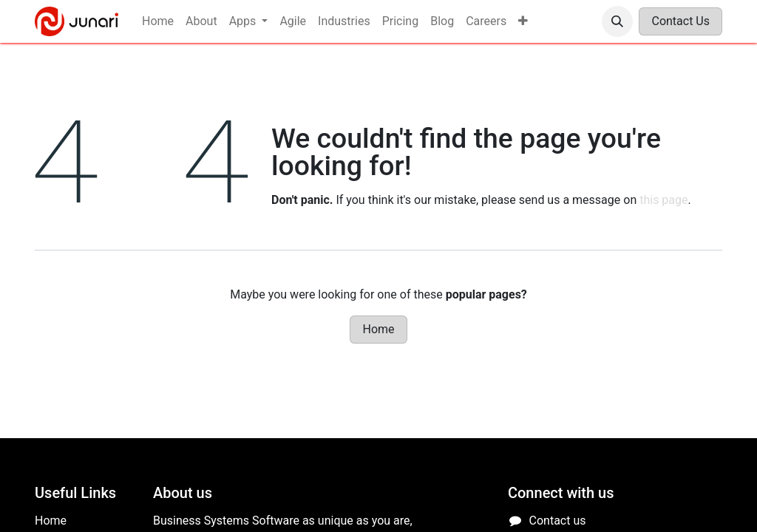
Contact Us (680, 21)
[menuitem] (158, 21)
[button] (617, 21)
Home (378, 329)
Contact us (558, 521)
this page (663, 200)
